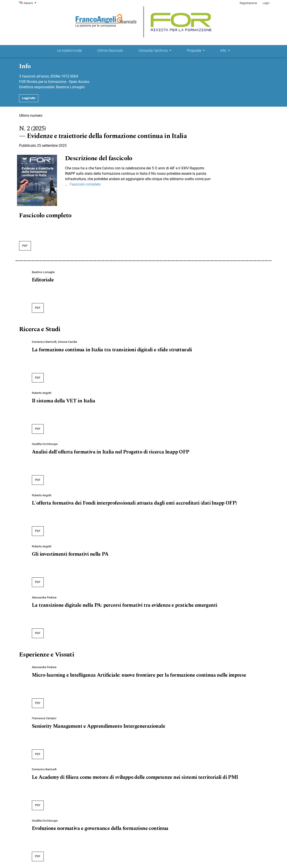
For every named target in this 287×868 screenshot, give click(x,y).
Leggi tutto (29, 98)
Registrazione (248, 3)
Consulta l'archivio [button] (154, 51)
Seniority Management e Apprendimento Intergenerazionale (98, 726)
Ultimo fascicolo (110, 51)
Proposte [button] (195, 51)
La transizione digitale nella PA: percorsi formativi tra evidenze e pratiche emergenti (124, 605)
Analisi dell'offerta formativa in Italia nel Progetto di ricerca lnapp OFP (111, 452)
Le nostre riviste (70, 51)
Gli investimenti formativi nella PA (70, 554)
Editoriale (43, 280)
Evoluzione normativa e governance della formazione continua (100, 829)
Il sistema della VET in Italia (63, 401)
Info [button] (224, 51)
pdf (25, 246)
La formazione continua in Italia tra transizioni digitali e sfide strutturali (112, 350)
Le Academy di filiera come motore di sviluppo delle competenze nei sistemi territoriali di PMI (135, 777)
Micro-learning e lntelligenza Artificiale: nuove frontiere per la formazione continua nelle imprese (139, 675)
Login (266, 3)
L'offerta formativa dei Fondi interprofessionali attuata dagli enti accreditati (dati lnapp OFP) (134, 503)
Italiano (30, 3)
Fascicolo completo (85, 184)
